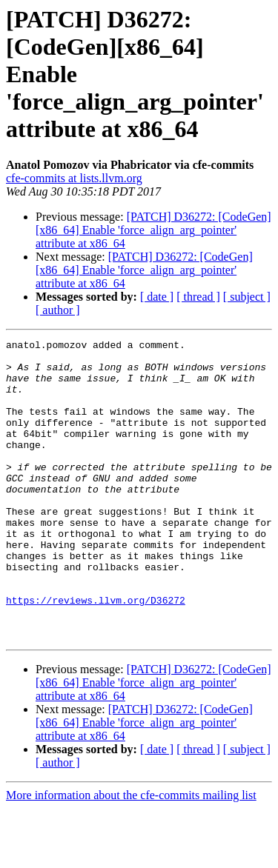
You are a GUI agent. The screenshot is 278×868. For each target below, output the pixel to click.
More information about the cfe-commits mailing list (131, 855)
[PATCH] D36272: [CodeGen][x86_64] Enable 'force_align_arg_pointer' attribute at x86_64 (153, 230)
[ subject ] (247, 297)
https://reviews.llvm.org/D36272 (96, 653)
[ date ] (157, 297)
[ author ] (58, 310)
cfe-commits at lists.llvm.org (74, 178)
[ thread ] (198, 297)
